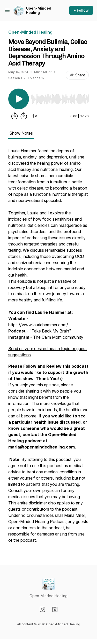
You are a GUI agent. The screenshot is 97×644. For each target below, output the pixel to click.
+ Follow (81, 10)
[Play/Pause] (19, 99)
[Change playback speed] (35, 116)
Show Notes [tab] (21, 133)
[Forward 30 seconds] (24, 116)
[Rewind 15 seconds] (14, 116)
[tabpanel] (48, 348)
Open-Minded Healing (39, 10)
